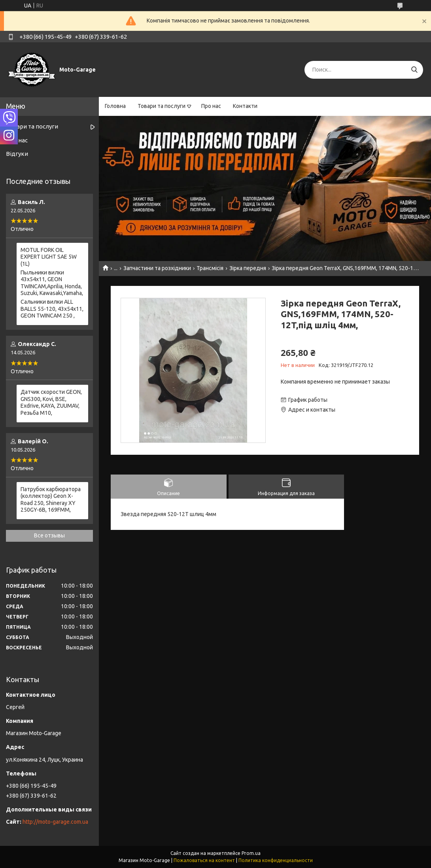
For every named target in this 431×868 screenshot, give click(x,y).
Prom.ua (251, 853)
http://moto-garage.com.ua (55, 822)
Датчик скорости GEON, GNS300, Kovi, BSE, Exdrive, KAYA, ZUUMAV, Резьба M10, (51, 402)
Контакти (245, 106)
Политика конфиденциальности (276, 860)
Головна (115, 106)
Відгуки (17, 154)
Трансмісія (210, 268)
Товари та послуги (162, 106)
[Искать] (414, 70)
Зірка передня (248, 268)
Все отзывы (49, 535)
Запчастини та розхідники (157, 268)
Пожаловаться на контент (204, 860)
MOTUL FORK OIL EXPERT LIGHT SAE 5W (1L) (49, 257)
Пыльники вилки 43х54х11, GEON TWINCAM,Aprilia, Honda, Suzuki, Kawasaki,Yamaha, (52, 283)
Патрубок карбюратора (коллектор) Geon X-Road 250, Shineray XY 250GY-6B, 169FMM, (51, 500)
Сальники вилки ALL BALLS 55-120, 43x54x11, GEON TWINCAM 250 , (52, 309)
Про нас (211, 106)
